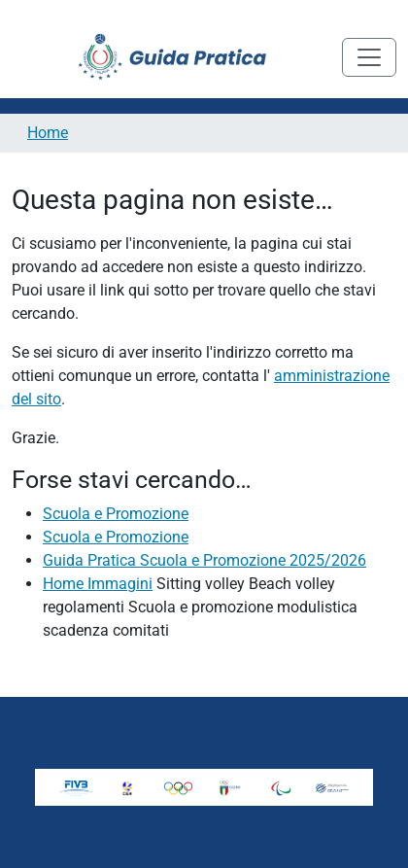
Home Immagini (98, 584)
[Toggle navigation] (369, 57)
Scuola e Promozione (116, 514)
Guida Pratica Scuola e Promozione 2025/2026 (204, 560)
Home (48, 133)
